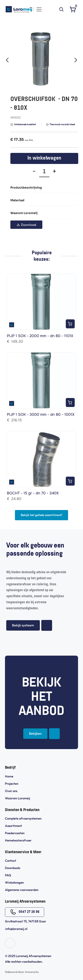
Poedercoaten (15, 833)
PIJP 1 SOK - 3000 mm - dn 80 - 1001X (41, 414)
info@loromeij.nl (16, 929)
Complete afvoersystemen (23, 818)
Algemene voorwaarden (22, 890)
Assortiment (13, 826)
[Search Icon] (61, 9)
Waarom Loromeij (18, 798)
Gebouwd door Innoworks (22, 972)
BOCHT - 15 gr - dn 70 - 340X (33, 493)
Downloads (13, 868)
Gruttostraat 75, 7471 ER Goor (26, 921)
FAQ (8, 875)
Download (26, 225)
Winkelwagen (14, 882)
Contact (11, 861)
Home (9, 776)
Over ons (11, 791)
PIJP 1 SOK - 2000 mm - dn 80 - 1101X (40, 336)
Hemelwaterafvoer (18, 840)
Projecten (12, 784)
